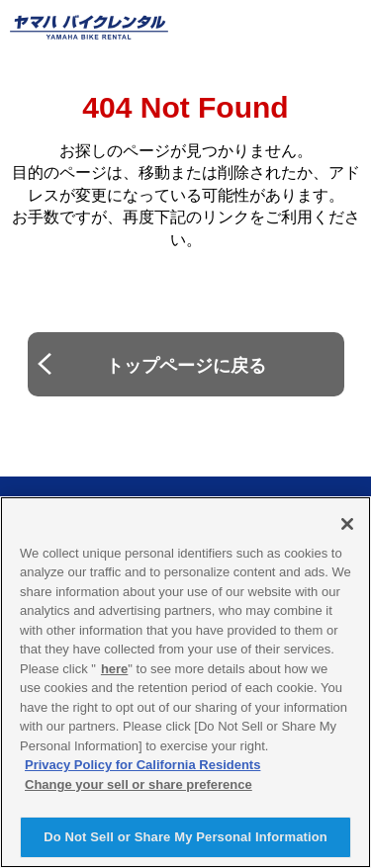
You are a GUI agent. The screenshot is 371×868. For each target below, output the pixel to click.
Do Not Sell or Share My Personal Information (185, 837)
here (114, 669)
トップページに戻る (186, 366)
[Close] (347, 524)
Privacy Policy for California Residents (142, 765)
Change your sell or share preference (139, 784)
